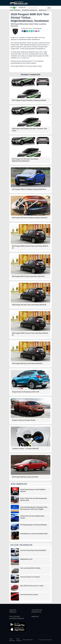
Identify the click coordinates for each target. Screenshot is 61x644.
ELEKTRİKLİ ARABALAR (17, 619)
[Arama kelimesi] (37, 8)
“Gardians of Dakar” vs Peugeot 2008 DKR (25, 449)
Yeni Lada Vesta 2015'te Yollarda (30, 568)
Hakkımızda (30, 640)
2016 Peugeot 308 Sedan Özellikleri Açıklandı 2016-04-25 (30, 218)
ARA (49, 8)
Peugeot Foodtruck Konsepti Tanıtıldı (24, 420)
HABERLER (22, 7)
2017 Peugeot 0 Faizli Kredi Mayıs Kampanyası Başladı (29, 100)
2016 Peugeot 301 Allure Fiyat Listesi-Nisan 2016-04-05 (29, 305)
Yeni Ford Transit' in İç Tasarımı (30, 577)
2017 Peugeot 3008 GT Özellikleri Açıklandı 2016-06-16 (29, 189)
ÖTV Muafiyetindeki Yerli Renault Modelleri (34, 525)
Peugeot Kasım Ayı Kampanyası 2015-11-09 (26, 392)
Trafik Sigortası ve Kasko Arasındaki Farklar (34, 534)
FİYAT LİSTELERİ (15, 617)
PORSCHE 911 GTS (26, 559)
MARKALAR (35, 617)
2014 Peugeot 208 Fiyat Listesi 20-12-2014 (25, 477)
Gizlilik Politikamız (19, 640)
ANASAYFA (13, 7)
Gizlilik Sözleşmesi (12, 640)
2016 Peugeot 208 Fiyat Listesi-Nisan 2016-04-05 (27, 363)
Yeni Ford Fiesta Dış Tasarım (29, 595)
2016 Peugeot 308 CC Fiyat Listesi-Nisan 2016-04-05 (28, 276)
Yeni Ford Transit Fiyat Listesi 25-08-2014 (33, 550)
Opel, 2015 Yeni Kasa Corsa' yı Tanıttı (32, 586)
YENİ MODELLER (37, 610)
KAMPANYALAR (36, 612)
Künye (25, 640)
